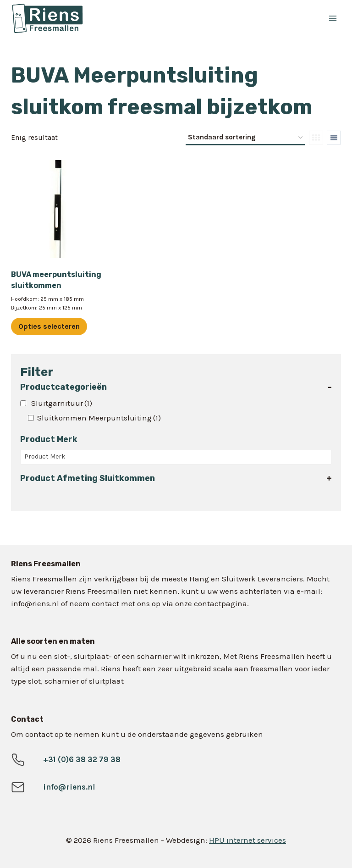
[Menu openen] (333, 18)
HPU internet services (247, 840)
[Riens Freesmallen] (108, 18)
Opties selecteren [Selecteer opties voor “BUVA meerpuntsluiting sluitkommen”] (49, 326)
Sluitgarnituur (62, 403)
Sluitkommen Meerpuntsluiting (99, 418)
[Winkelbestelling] (245, 138)
